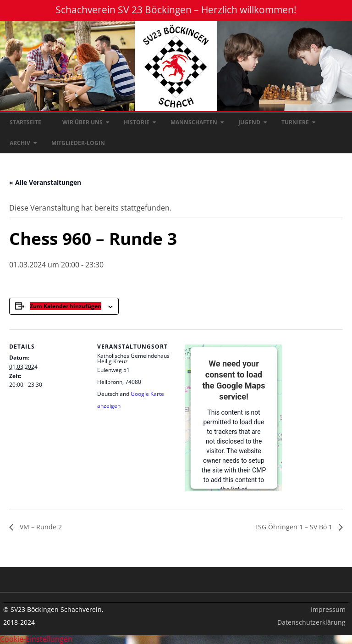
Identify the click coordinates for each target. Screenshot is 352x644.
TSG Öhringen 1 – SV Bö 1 (294, 527)
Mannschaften (194, 122)
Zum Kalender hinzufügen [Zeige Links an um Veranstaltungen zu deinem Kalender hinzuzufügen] (66, 306)
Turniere (295, 122)
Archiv (20, 143)
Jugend (249, 122)
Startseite (25, 122)
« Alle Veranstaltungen (45, 182)
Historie (137, 122)
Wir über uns (82, 122)
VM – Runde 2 (40, 527)
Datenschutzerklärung (311, 622)
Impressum (328, 609)
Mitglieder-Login (78, 143)
